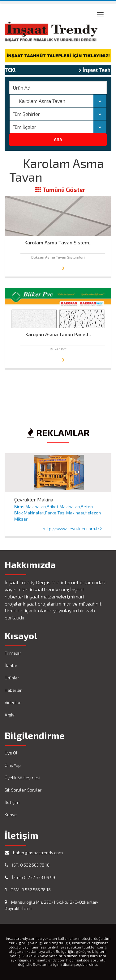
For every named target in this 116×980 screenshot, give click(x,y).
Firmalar (13, 653)
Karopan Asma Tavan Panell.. (58, 334)
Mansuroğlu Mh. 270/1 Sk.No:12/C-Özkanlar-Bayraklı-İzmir (51, 905)
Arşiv (9, 715)
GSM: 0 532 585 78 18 (28, 890)
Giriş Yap (13, 765)
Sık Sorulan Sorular (23, 790)
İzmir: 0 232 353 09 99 (30, 877)
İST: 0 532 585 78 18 (27, 865)
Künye (11, 815)
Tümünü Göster (60, 190)
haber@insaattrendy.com (34, 853)
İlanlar (11, 665)
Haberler (13, 690)
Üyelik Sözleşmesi (22, 777)
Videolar (13, 702)
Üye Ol (11, 753)
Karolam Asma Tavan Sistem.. (58, 242)
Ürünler (12, 678)
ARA (58, 139)
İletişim (12, 802)
